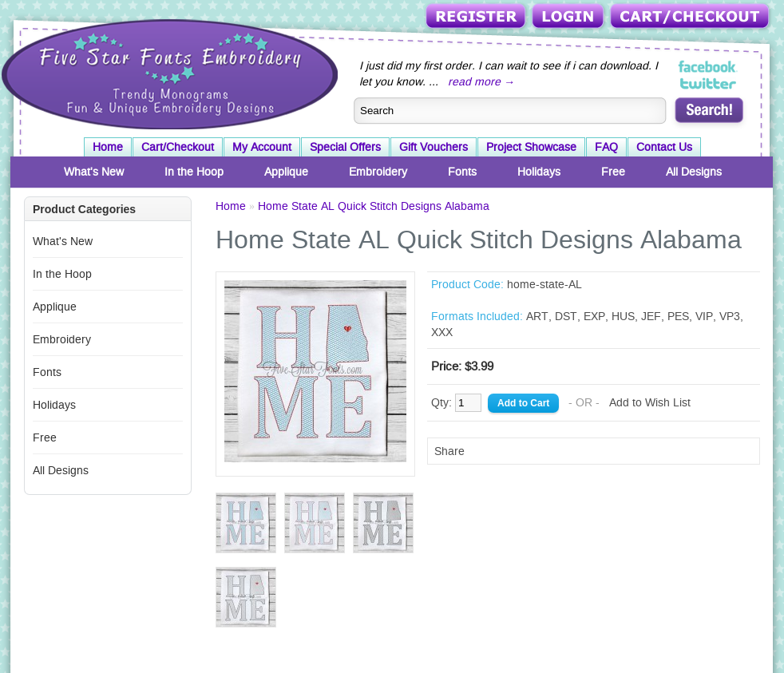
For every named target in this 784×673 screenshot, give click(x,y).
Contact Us (664, 147)
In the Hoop (194, 172)
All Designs (694, 172)
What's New (94, 172)
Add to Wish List (650, 402)
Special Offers (345, 147)
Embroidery (378, 172)
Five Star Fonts (168, 73)
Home (108, 147)
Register (477, 17)
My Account (262, 147)
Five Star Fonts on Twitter (709, 83)
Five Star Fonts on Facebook (709, 67)
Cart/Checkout (691, 17)
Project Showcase (531, 147)
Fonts (462, 172)
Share (449, 451)
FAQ (606, 147)
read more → (481, 81)
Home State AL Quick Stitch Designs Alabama (374, 206)
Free (613, 172)
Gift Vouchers (434, 147)
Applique (286, 172)
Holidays (539, 172)
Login (569, 17)
